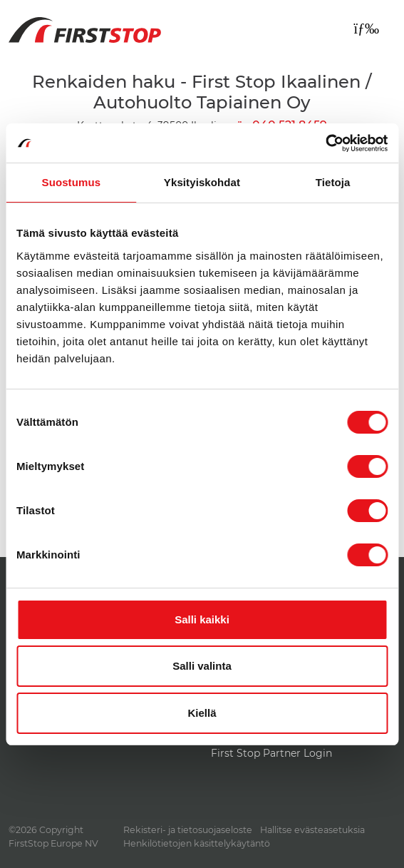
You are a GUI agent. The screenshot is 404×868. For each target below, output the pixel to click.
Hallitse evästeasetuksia (312, 830)
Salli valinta (202, 666)
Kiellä (202, 713)
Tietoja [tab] (333, 182)
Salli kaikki (202, 619)
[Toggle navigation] (366, 29)
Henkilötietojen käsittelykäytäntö (197, 843)
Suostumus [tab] (72, 182)
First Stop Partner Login (271, 753)
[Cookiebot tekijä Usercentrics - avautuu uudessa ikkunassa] (325, 143)
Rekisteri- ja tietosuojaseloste (188, 830)
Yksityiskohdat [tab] (202, 182)
